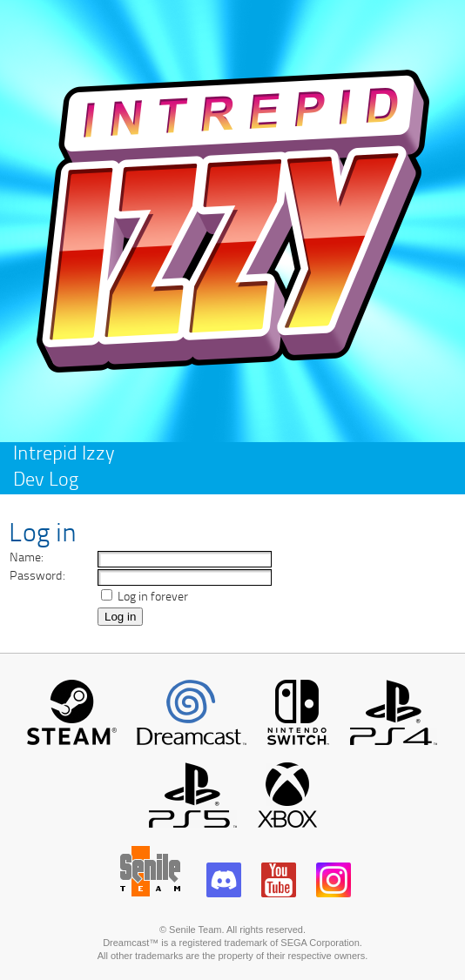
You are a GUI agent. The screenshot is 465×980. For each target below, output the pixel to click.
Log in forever (152, 597)
